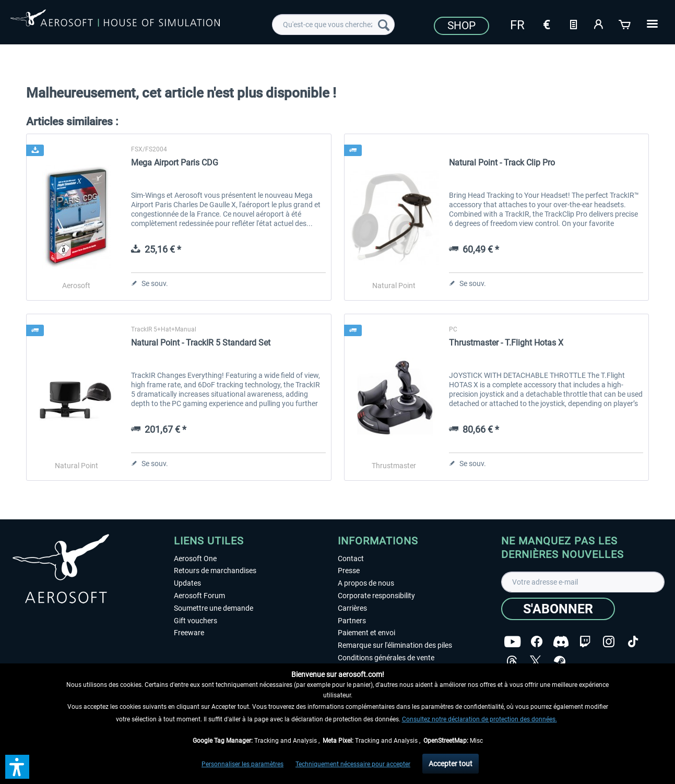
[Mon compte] (599, 23)
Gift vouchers (196, 621)
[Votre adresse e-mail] (583, 582)
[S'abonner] (558, 609)
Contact (351, 559)
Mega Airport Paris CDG (175, 163)
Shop (461, 26)
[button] (17, 767)
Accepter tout (451, 764)
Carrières (352, 608)
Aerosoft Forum (199, 596)
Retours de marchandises (215, 571)
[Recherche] (384, 25)
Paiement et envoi (366, 633)
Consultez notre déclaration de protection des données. (479, 719)
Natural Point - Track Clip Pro (502, 163)
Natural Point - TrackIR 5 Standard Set (201, 343)
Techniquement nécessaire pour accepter (353, 764)
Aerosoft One (195, 559)
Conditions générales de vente (386, 658)
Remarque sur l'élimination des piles (395, 645)
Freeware (189, 633)
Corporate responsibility (376, 596)
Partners (352, 621)
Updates (187, 583)
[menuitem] (333, 25)
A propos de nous (366, 583)
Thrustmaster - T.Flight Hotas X (506, 343)
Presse (349, 571)
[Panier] (625, 23)
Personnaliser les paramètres (242, 764)
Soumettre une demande (214, 608)
